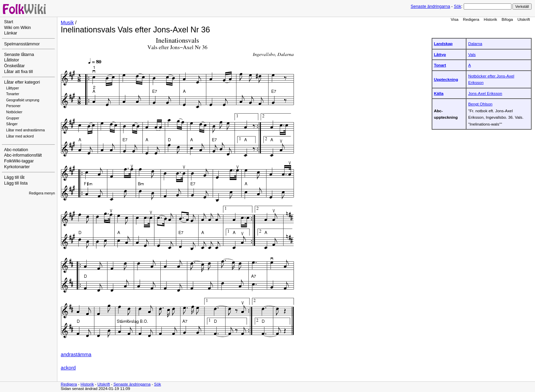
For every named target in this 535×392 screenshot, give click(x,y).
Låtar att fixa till (18, 72)
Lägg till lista (16, 183)
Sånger (12, 124)
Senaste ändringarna (430, 6)
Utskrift (524, 19)
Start (9, 22)
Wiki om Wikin (18, 28)
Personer (13, 106)
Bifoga (507, 19)
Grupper (13, 118)
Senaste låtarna (19, 55)
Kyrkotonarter (17, 167)
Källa (439, 93)
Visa (455, 19)
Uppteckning (446, 79)
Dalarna (475, 43)
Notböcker (14, 112)
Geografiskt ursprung (23, 100)
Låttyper (13, 88)
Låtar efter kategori (22, 82)
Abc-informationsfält (23, 155)
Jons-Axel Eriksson (485, 93)
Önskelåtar (15, 66)
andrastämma (76, 354)
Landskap (443, 43)
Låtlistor (12, 60)
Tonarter (13, 94)
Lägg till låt (14, 177)
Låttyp (440, 54)
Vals (472, 54)
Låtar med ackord (20, 136)
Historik (490, 19)
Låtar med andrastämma (25, 130)
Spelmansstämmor (22, 44)
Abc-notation (16, 150)
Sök (457, 6)
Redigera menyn (42, 193)
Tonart (440, 65)
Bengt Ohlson (480, 104)
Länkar (11, 33)
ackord (68, 368)
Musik (67, 23)
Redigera (471, 19)
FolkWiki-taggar (19, 161)
